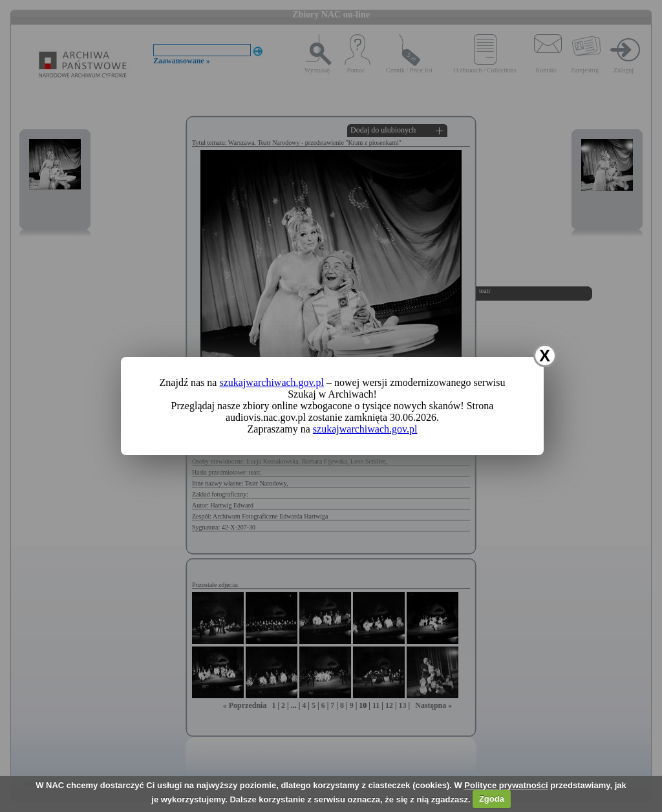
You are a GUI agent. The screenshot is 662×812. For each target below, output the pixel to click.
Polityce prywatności (506, 785)
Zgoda (492, 799)
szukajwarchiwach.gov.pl (272, 382)
